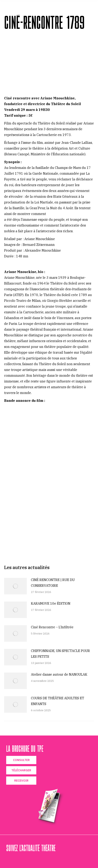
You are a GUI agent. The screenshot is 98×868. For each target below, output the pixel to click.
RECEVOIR (21, 781)
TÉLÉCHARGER (21, 770)
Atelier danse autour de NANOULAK (59, 674)
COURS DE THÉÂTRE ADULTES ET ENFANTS (58, 701)
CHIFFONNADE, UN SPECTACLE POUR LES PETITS (60, 654)
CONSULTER (21, 760)
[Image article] (15, 586)
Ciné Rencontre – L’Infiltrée (52, 627)
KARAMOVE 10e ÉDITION (51, 603)
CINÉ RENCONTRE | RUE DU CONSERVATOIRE (53, 583)
